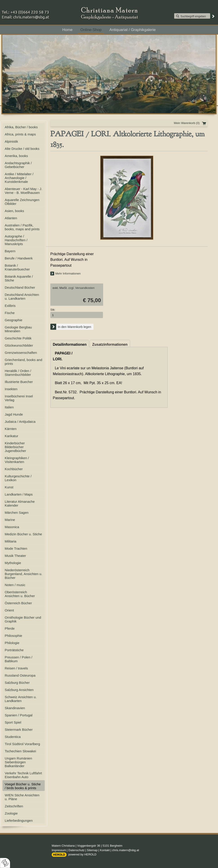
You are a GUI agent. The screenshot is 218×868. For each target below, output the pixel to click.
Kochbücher (14, 469)
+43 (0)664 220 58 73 (40, 11)
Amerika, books (16, 156)
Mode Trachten (16, 548)
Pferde (10, 628)
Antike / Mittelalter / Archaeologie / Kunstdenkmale (19, 178)
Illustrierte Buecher (19, 382)
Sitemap (92, 850)
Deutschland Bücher (20, 287)
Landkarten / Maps (19, 494)
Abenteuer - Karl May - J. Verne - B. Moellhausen (23, 191)
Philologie (12, 643)
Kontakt (105, 850)
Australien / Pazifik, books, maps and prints (22, 227)
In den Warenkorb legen (75, 327)
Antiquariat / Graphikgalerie (133, 30)
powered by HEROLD (82, 854)
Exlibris (10, 306)
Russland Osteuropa (20, 675)
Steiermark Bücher (19, 730)
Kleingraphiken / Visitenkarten (17, 460)
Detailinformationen (70, 344)
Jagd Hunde (14, 414)
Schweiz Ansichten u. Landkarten (21, 699)
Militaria (11, 541)
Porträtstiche (14, 650)
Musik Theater (15, 556)
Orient (9, 610)
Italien (9, 407)
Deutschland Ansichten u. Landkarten (22, 297)
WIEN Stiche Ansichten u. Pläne (22, 797)
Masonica (12, 527)
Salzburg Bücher (17, 683)
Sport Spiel (13, 722)
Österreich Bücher (18, 603)
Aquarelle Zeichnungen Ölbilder (22, 202)
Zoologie (11, 813)
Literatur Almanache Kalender (20, 503)
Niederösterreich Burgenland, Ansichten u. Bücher (23, 574)
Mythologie (13, 563)
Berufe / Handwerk (19, 258)
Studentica (13, 737)
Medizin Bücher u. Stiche (23, 534)
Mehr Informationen (68, 273)
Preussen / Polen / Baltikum (19, 659)
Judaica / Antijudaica (20, 422)
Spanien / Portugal (19, 715)
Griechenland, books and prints (23, 362)
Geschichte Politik (18, 338)
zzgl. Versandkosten (81, 288)
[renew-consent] (5, 863)
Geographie (13, 320)
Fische (10, 313)
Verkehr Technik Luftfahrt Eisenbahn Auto (23, 775)
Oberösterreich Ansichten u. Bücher (20, 594)
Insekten (11, 389)
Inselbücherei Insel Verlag (19, 398)
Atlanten (11, 218)
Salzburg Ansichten (19, 690)
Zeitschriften (14, 806)
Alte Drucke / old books (22, 149)
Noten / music (15, 585)
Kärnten (11, 429)
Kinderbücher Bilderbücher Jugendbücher (15, 447)
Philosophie (13, 636)
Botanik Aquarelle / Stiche (19, 278)
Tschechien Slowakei (20, 751)
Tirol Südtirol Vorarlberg (22, 744)
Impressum (59, 850)
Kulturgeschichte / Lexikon (18, 478)
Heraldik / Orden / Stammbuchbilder (18, 373)
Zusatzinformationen (110, 344)
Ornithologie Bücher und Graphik (23, 619)
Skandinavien (15, 708)
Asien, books (14, 211)
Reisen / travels (16, 668)
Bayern (10, 251)
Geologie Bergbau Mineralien (18, 329)
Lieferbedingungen (19, 820)
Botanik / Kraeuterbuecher (17, 267)
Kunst (9, 487)
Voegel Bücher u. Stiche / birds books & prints (23, 786)
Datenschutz (76, 850)
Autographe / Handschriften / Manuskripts (16, 240)
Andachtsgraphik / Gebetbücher (18, 165)
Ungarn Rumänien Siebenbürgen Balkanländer (18, 762)
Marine (10, 520)
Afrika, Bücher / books (21, 127)
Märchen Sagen (17, 513)
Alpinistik (11, 141)
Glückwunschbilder (19, 345)
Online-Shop (91, 30)
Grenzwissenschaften (21, 353)
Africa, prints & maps (20, 134)
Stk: (53, 310)
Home (67, 30)
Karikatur (11, 436)
